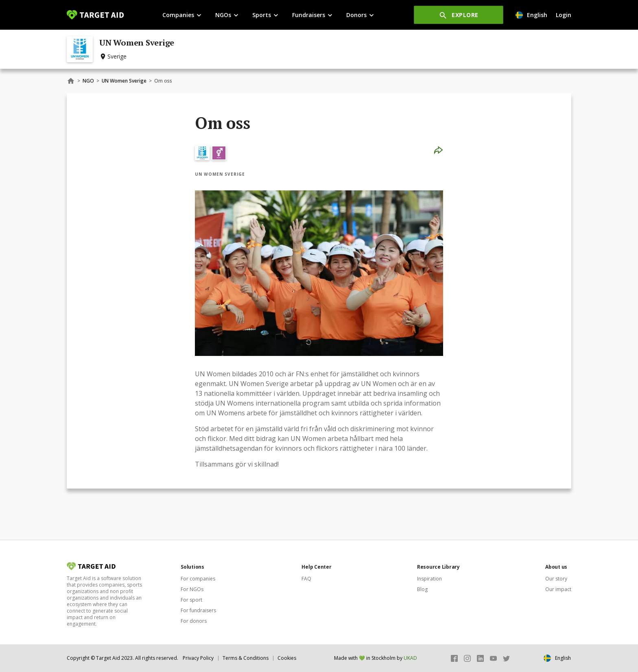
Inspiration (429, 579)
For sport (191, 600)
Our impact (558, 589)
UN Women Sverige (124, 81)
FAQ (306, 579)
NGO (88, 81)
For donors (194, 621)
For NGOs (192, 589)
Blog (422, 589)
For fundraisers (198, 610)
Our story (556, 579)
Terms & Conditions (246, 658)
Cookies (287, 658)
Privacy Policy (198, 658)
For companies (198, 579)
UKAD (410, 658)
